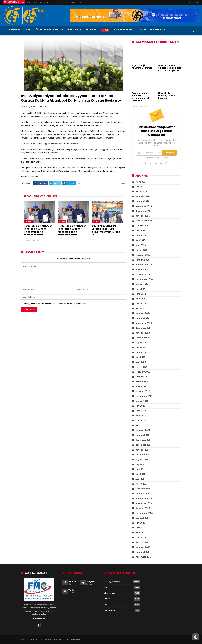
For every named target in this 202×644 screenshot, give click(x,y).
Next (35, 241)
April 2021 (140, 479)
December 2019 (143, 557)
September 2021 (144, 455)
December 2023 (144, 323)
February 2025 (143, 255)
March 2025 (141, 250)
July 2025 (140, 231)
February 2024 (143, 313)
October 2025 (143, 216)
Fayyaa (141, 29)
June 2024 (141, 294)
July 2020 (140, 523)
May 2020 (140, 533)
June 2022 (141, 411)
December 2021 (143, 440)
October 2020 (143, 508)
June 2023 (141, 352)
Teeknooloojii (123, 29)
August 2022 (142, 401)
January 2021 (142, 494)
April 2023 (141, 362)
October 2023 (143, 333)
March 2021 (141, 484)
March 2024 (142, 309)
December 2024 (144, 265)
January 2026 (142, 201)
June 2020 (141, 528)
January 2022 (142, 435)
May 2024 (140, 299)
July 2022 (140, 406)
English (66, 2)
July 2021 (140, 464)
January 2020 (142, 552)
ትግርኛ (60, 2)
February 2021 (143, 489)
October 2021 (142, 450)
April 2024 (141, 304)
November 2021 (143, 445)
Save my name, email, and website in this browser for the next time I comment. (55, 303)
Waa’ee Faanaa (32, 2)
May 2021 (140, 474)
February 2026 (143, 196)
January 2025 (142, 260)
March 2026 (141, 192)
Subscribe (169, 153)
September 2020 (144, 513)
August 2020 (142, 518)
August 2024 (142, 284)
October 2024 (143, 274)
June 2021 (140, 469)
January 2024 (142, 318)
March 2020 (142, 542)
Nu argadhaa (44, 2)
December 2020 (144, 499)
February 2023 (143, 372)
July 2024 (140, 289)
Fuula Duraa (13, 29)
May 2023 (140, 357)
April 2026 (141, 187)
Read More (39, 618)
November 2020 (144, 503)
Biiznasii (74, 29)
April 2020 (141, 537)
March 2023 (141, 367)
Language (156, 29)
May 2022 (140, 416)
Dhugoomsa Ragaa (49, 29)
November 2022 (144, 386)
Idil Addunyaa (109, 593)
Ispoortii (91, 29)
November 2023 (144, 328)
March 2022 (141, 425)
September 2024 (144, 279)
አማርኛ (53, 2)
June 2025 (141, 235)
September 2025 (144, 221)
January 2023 (142, 377)
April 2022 (141, 421)
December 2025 (144, 206)
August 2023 (142, 343)
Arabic (73, 2)
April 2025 (141, 245)
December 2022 (144, 382)
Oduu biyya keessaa (112, 581)
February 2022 (143, 430)
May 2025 (140, 240)
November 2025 (144, 211)
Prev (28, 241)
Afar (79, 2)
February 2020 (143, 547)
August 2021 (142, 459)
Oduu (28, 29)
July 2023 (140, 347)
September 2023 (144, 338)
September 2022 (144, 396)
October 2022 (143, 391)
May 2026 (140, 182)
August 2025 (142, 226)
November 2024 (144, 269)
